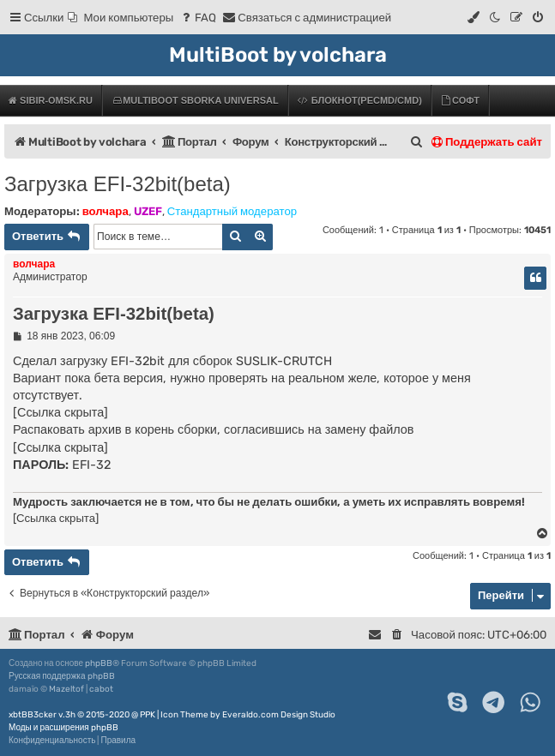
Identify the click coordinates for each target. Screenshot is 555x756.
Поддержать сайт (487, 142)
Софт (460, 100)
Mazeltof (66, 689)
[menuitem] (121, 18)
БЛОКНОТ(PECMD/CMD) (359, 100)
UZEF (148, 211)
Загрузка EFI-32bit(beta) (118, 184)
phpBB (99, 663)
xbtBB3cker (33, 715)
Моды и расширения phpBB (63, 728)
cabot (101, 689)
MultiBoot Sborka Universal (195, 100)
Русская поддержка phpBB (62, 676)
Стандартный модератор (232, 211)
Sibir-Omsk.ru (51, 100)
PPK (148, 715)
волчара (106, 211)
